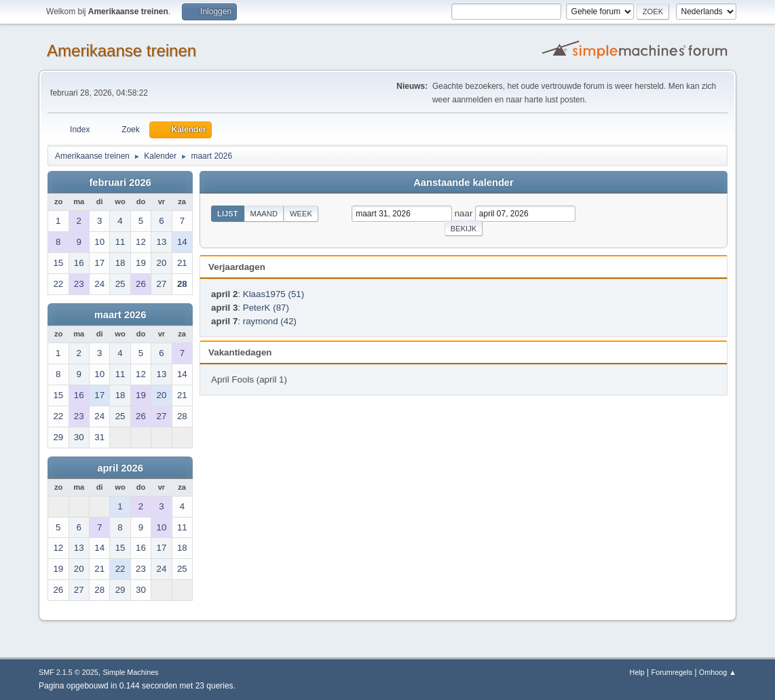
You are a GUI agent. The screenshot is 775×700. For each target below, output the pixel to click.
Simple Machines (130, 672)
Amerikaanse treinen (121, 51)
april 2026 (120, 468)
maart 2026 (120, 315)
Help (637, 672)
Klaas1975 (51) (273, 294)
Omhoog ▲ (718, 672)
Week (301, 214)
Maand (264, 214)
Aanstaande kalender (463, 182)
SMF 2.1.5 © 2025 (69, 672)
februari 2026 (120, 182)
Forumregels (672, 672)
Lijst (227, 214)
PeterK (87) (266, 308)
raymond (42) (270, 321)
